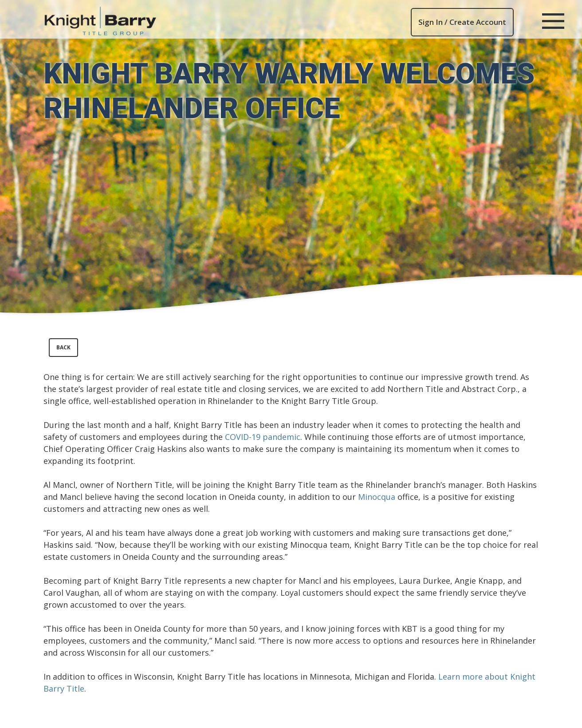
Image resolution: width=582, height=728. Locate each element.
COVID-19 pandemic (263, 437)
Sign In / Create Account (462, 22)
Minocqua (377, 497)
